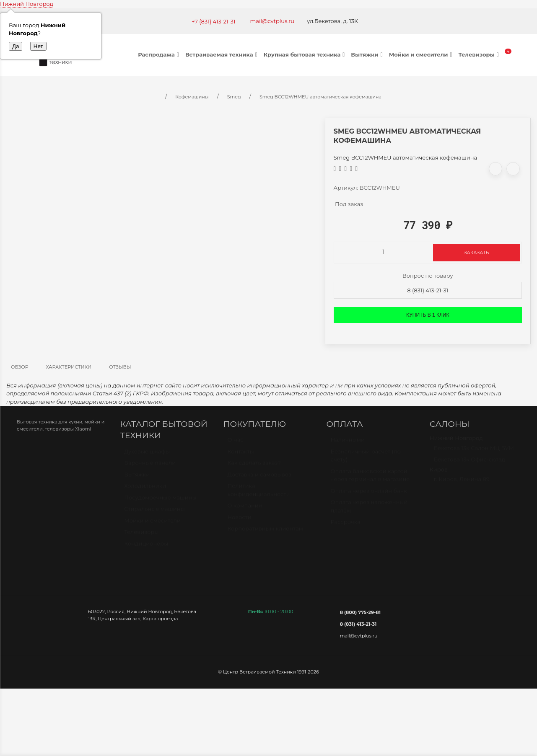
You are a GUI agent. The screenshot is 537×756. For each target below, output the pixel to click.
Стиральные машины (154, 513)
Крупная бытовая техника (305, 54)
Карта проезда (160, 619)
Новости (239, 521)
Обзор (20, 367)
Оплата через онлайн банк (369, 495)
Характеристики (69, 367)
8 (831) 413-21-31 (428, 290)
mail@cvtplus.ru (272, 21)
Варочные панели (150, 467)
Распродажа (160, 54)
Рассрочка (346, 526)
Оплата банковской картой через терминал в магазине (370, 479)
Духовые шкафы (147, 455)
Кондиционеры (146, 547)
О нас (235, 444)
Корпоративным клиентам (265, 532)
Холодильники (145, 490)
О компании (245, 509)
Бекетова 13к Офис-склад (470, 463)
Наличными (348, 444)
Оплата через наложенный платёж (369, 510)
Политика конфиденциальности (258, 494)
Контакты (240, 455)
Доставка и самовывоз (259, 478)
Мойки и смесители (422, 54)
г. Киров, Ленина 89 (462, 483)
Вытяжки (368, 54)
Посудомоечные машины (160, 501)
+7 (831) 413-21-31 (214, 21)
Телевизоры (479, 54)
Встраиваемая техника (222, 54)
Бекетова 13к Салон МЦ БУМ (474, 452)
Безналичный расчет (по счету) (366, 459)
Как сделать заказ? (254, 467)
